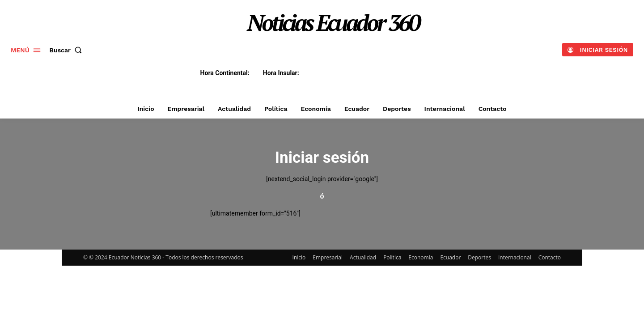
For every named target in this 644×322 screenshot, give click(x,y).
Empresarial (328, 257)
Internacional (515, 257)
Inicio (299, 257)
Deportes (479, 257)
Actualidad (363, 257)
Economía (421, 257)
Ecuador (450, 257)
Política (392, 257)
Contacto (550, 257)
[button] (68, 50)
